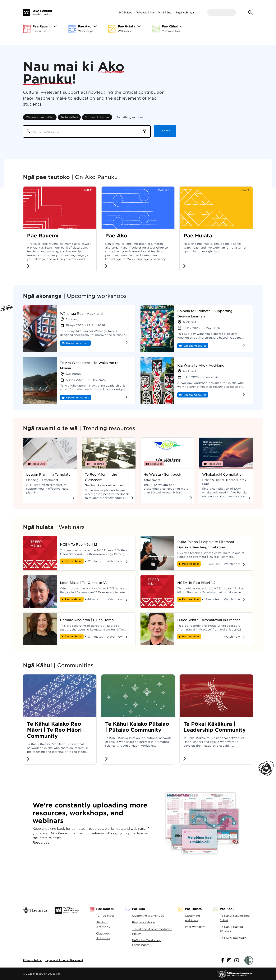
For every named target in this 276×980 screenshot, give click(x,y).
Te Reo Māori (69, 117)
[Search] (82, 131)
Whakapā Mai (145, 12)
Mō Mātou (126, 12)
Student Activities (97, 117)
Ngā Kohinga (185, 12)
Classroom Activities (40, 117)
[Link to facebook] (223, 960)
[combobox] (144, 132)
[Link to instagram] (229, 960)
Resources (41, 842)
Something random (130, 117)
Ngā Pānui (165, 12)
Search (165, 131)
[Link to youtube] (237, 960)
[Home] (37, 12)
